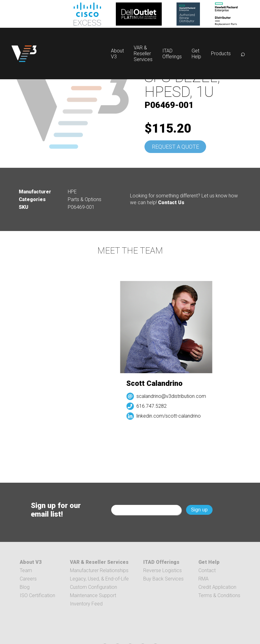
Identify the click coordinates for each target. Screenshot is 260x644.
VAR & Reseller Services (143, 54)
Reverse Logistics (162, 570)
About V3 (31, 562)
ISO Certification (37, 595)
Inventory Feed (86, 604)
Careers (28, 579)
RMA (203, 579)
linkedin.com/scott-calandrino (171, 416)
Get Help (196, 54)
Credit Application (217, 587)
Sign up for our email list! (56, 510)
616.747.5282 (153, 406)
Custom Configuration (93, 587)
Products (221, 54)
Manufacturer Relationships (99, 570)
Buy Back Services (163, 579)
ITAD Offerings (172, 54)
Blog (25, 587)
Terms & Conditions (219, 595)
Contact (207, 570)
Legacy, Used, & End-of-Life (99, 579)
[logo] (24, 54)
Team (26, 570)
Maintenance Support (93, 595)
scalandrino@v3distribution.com (173, 396)
